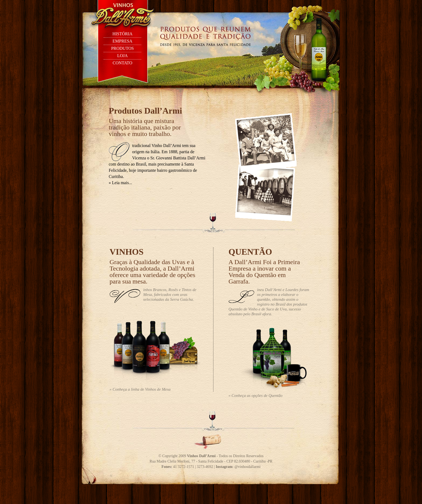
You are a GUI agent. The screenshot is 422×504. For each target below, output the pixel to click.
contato (122, 63)
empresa (122, 41)
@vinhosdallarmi (247, 467)
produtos (122, 48)
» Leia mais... (120, 183)
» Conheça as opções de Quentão (255, 395)
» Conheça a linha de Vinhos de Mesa (140, 389)
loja (122, 56)
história (123, 34)
